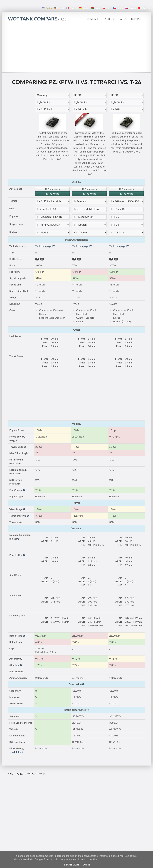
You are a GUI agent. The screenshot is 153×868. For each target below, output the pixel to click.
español (84, 8)
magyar (96, 8)
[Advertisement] (77, 48)
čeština (118, 8)
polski (107, 8)
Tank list (109, 19)
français (72, 8)
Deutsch (59, 8)
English (47, 8)
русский (130, 8)
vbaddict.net (16, 752)
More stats (41, 748)
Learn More (72, 865)
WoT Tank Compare (37, 19)
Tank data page (45, 246)
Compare (93, 19)
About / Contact (131, 19)
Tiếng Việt (144, 8)
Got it (86, 865)
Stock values (52, 189)
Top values (53, 194)
